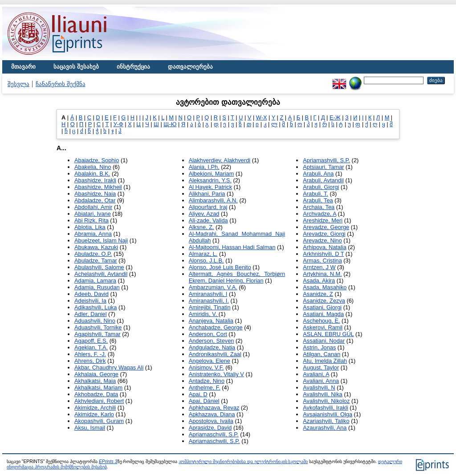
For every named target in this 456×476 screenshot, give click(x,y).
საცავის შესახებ (76, 67)
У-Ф (118, 124)
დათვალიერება (190, 67)
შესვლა (18, 84)
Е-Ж (335, 117)
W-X (262, 117)
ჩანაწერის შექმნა (61, 84)
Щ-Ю (170, 124)
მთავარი (23, 67)
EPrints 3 (108, 462)
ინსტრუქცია (133, 67)
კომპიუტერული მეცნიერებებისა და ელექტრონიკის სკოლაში (243, 462)
